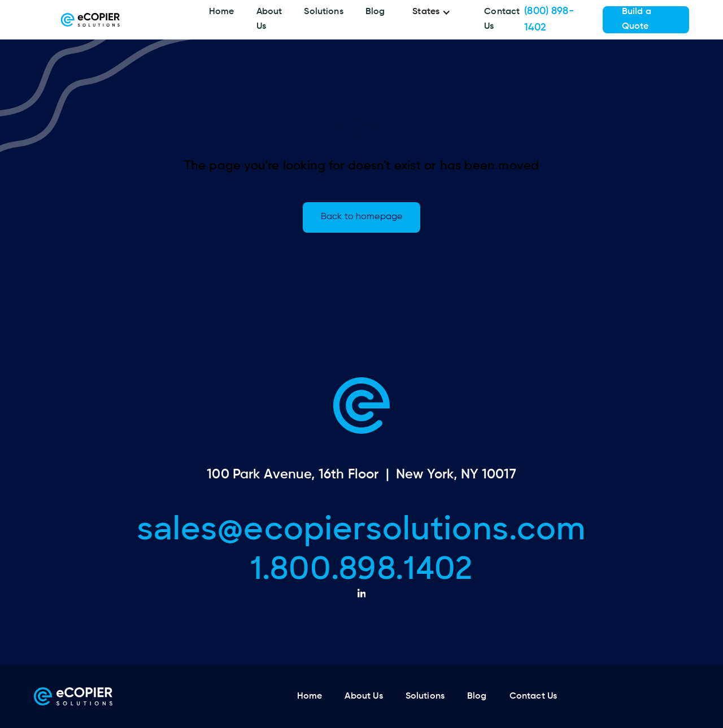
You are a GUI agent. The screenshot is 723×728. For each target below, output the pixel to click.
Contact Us (502, 19)
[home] (90, 20)
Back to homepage (361, 217)
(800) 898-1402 (549, 19)
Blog (375, 12)
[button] (434, 12)
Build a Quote (637, 19)
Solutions (323, 12)
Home (222, 12)
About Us (269, 19)
